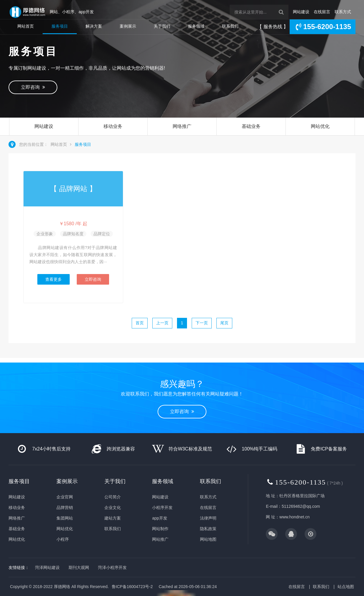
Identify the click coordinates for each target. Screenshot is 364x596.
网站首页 (26, 26)
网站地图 (208, 539)
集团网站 (65, 518)
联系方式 (343, 12)
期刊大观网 (79, 567)
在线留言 (322, 12)
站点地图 (346, 587)
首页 (140, 323)
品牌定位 (102, 234)
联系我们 (230, 26)
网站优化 (320, 126)
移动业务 (113, 126)
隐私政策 (208, 529)
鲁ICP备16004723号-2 (132, 587)
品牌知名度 (73, 234)
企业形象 (45, 234)
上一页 (162, 323)
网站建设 (301, 12)
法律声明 (208, 518)
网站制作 (160, 529)
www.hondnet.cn (294, 517)
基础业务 (251, 126)
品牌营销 (65, 507)
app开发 (160, 518)
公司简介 (113, 497)
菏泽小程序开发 (112, 567)
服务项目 (60, 26)
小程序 (63, 539)
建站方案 (113, 518)
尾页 (224, 323)
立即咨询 (33, 87)
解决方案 (94, 26)
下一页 (202, 323)
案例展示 (128, 26)
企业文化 (113, 507)
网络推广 (182, 126)
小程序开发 (162, 507)
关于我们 (162, 26)
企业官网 (65, 497)
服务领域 (196, 26)
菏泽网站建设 (47, 567)
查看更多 (54, 279)
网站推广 (160, 539)
